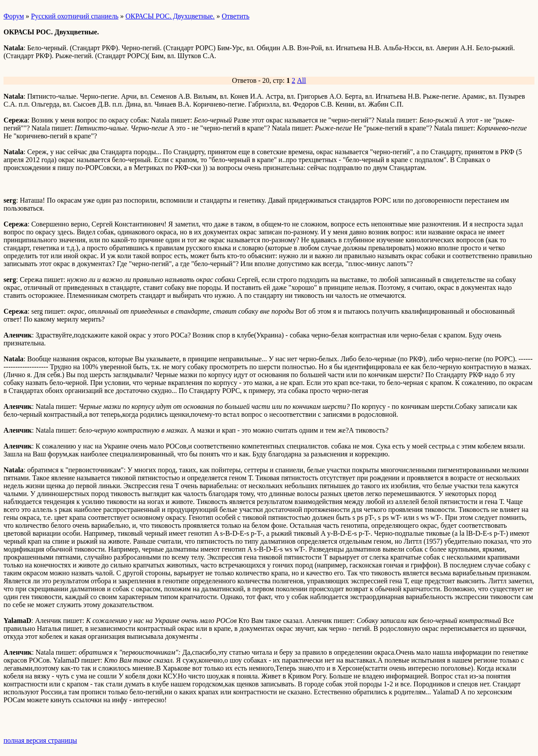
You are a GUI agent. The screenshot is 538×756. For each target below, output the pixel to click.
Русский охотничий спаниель (74, 16)
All (301, 80)
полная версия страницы (40, 740)
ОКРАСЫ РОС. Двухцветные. (170, 16)
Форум (14, 16)
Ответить (236, 16)
